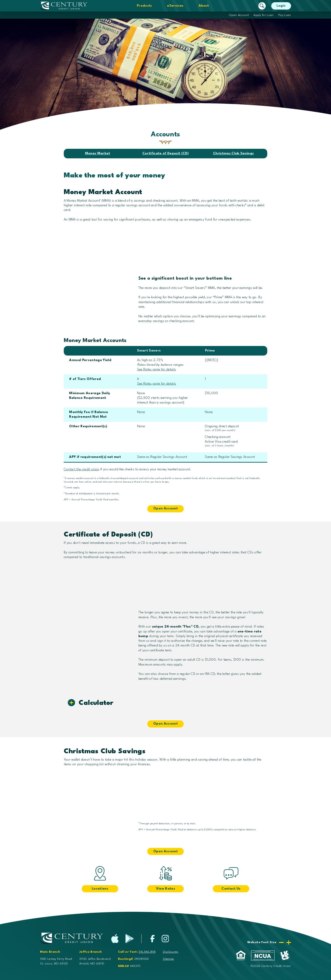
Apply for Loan (264, 15)
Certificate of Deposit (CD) (165, 154)
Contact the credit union (82, 470)
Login (281, 6)
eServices (175, 6)
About (204, 6)
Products (144, 6)
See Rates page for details (157, 370)
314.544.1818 (147, 952)
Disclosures (171, 952)
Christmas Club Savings (233, 154)
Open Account (239, 15)
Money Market (98, 154)
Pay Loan (285, 15)
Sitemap (168, 959)
